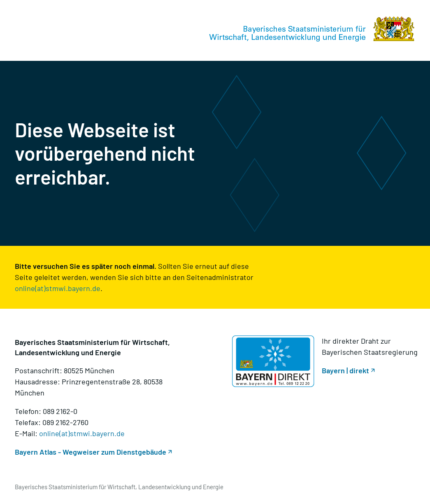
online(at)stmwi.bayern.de (58, 288)
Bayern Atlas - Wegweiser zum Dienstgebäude (91, 452)
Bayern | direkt (345, 370)
